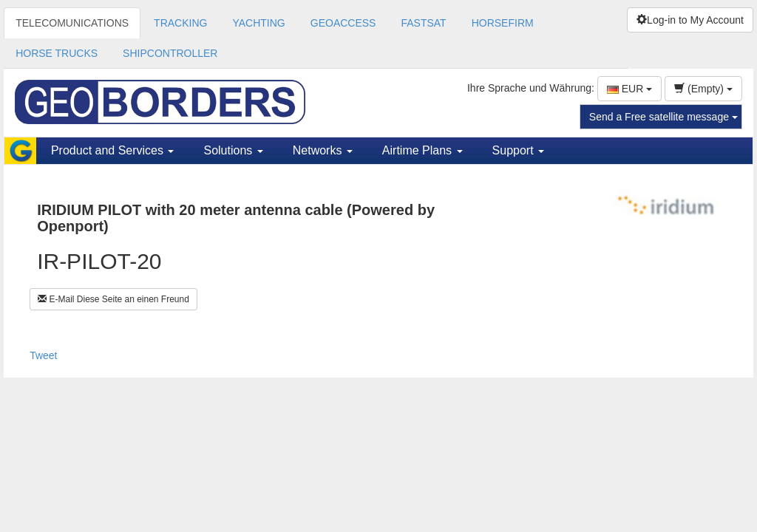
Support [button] (518, 150)
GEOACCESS (343, 23)
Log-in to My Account (690, 20)
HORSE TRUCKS (57, 53)
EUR (629, 89)
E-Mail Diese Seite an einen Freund (113, 299)
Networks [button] (323, 150)
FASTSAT (423, 23)
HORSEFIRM (503, 23)
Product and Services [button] (113, 150)
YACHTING (258, 23)
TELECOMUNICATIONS (72, 23)
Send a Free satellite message (663, 117)
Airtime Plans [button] (422, 150)
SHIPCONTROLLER (170, 53)
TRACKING (180, 23)
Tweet (43, 355)
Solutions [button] (233, 150)
